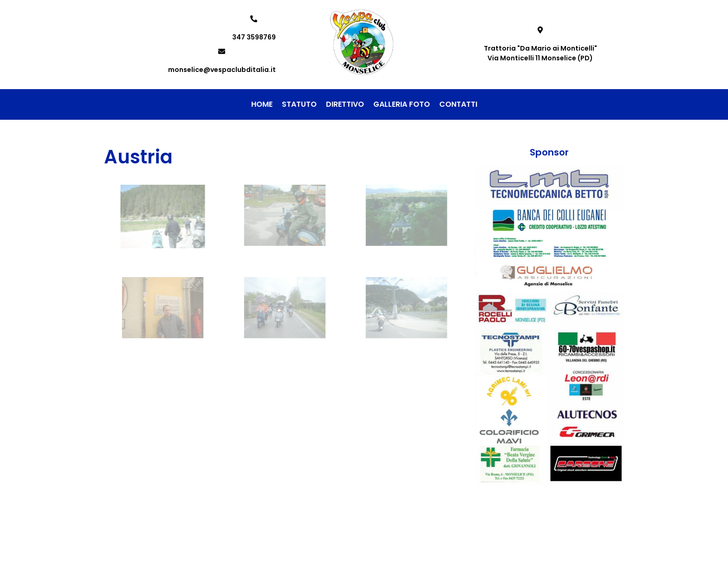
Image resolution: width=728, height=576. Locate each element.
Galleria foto (402, 104)
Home (262, 104)
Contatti (458, 104)
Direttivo (345, 104)
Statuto (299, 104)
